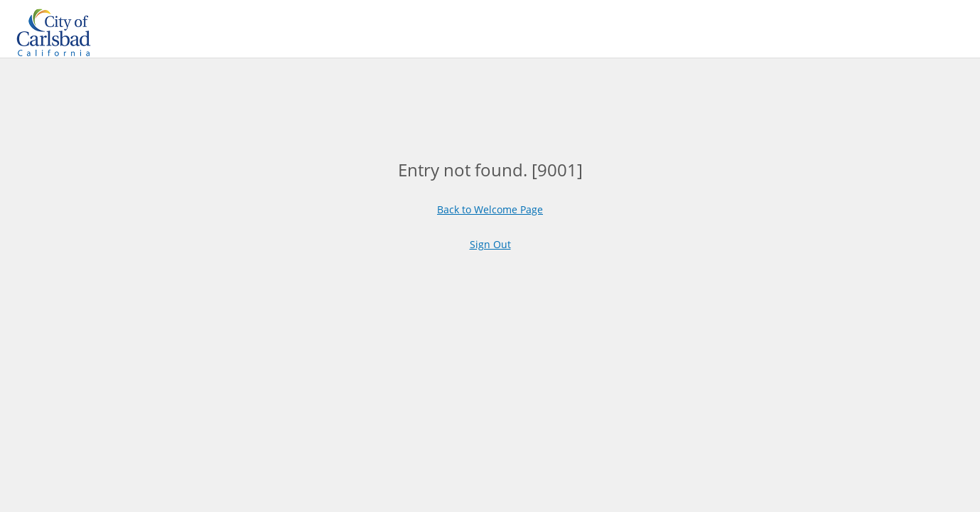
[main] (490, 170)
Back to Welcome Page (490, 209)
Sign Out (490, 244)
